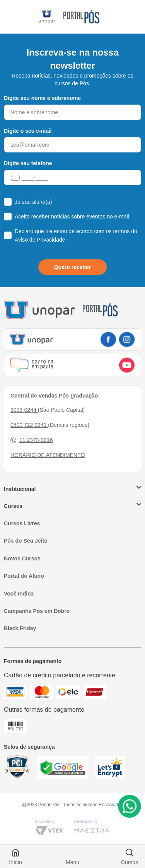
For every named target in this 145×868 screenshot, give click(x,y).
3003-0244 (24, 410)
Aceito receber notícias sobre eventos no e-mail (72, 217)
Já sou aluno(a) (33, 202)
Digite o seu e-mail (28, 131)
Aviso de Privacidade (40, 240)
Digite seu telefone (28, 163)
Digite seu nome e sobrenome (42, 98)
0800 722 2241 (29, 425)
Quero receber (73, 267)
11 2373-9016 (32, 440)
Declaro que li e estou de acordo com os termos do (76, 235)
